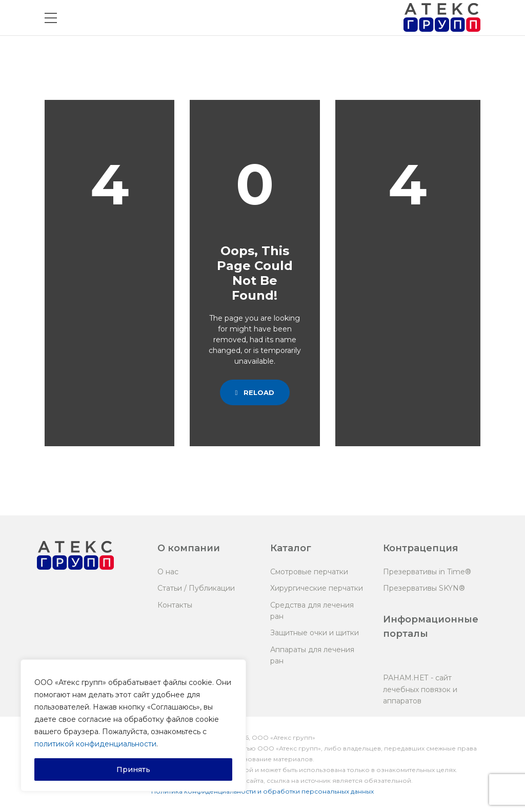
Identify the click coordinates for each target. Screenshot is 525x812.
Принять (133, 769)
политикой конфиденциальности (95, 744)
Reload (255, 392)
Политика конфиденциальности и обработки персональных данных (262, 791)
